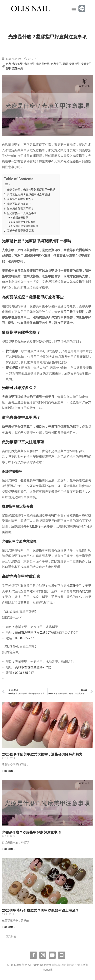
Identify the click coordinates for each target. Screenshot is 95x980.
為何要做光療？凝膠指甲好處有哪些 (28, 195)
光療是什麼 (43, 64)
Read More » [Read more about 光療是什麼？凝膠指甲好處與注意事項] (8, 849)
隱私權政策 (59, 965)
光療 (8, 64)
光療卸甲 (17, 64)
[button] (74, 9)
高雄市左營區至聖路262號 (33, 667)
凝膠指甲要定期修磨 (24, 222)
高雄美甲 (76, 586)
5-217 (30, 673)
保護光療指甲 (21, 218)
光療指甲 (29, 64)
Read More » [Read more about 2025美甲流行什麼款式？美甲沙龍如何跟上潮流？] (8, 927)
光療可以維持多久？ (19, 204)
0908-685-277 (24, 638)
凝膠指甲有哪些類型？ (20, 199)
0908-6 (20, 673)
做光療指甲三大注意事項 (22, 213)
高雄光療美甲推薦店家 (20, 231)
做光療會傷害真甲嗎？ (20, 209)
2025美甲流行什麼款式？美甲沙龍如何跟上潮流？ (40, 910)
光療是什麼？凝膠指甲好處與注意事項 (31, 832)
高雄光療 (17, 69)
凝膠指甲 (74, 64)
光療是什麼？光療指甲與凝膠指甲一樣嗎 (31, 190)
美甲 (8, 69)
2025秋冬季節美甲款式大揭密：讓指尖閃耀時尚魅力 (42, 754)
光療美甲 (56, 64)
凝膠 (65, 64)
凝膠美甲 (86, 64)
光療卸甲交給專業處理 (26, 226)
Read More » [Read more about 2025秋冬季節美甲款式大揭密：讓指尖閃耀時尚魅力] (8, 771)
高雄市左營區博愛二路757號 (35, 633)
